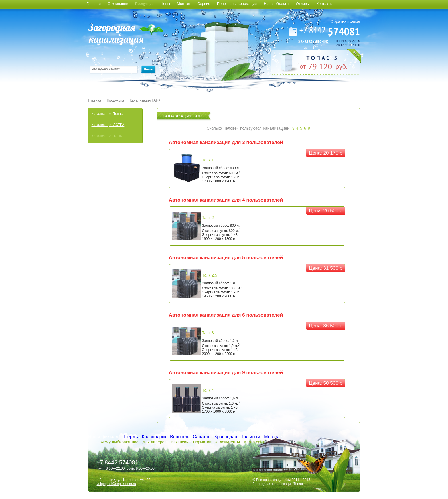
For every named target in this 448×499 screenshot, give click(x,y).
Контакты (324, 4)
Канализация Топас (107, 114)
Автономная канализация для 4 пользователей (226, 200)
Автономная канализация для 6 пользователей (226, 315)
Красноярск (154, 437)
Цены (165, 4)
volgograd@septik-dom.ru (117, 484)
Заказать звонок (313, 41)
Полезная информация (237, 4)
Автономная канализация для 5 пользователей (226, 258)
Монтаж (184, 4)
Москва (272, 437)
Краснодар (226, 437)
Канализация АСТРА (108, 125)
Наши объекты (276, 4)
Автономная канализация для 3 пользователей (226, 142)
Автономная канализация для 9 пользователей (226, 373)
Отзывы (303, 4)
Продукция (144, 4)
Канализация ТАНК (145, 100)
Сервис (204, 4)
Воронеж (179, 437)
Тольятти (251, 437)
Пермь (131, 437)
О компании (118, 4)
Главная (94, 4)
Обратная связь (345, 21)
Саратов (202, 437)
